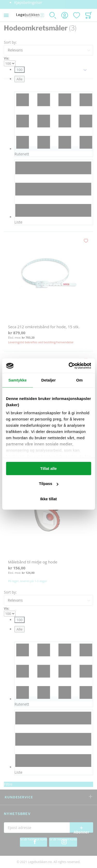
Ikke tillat (48, 499)
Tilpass (49, 484)
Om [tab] (80, 380)
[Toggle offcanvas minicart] (88, 15)
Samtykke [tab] (17, 380)
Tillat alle (49, 468)
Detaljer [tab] (49, 380)
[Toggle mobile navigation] (6, 15)
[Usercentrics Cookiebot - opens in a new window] (69, 366)
